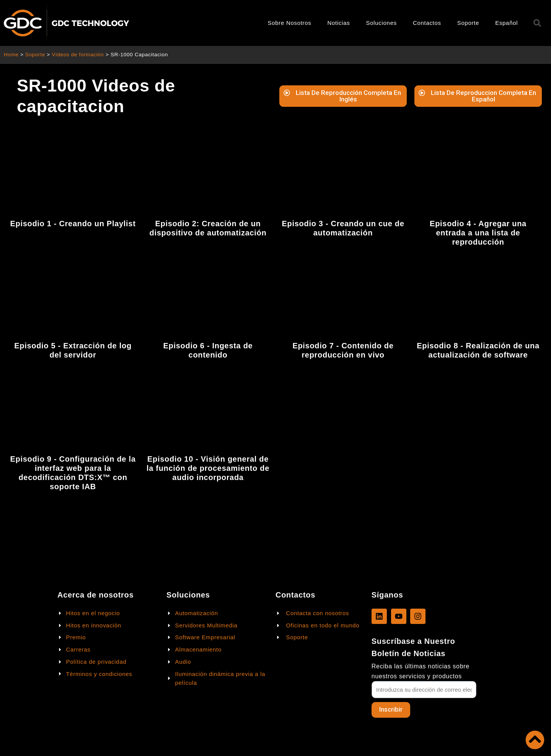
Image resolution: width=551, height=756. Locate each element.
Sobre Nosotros (290, 23)
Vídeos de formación (79, 55)
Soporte (468, 23)
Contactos (427, 23)
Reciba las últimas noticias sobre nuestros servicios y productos (421, 671)
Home (11, 55)
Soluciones (381, 23)
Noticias (339, 23)
